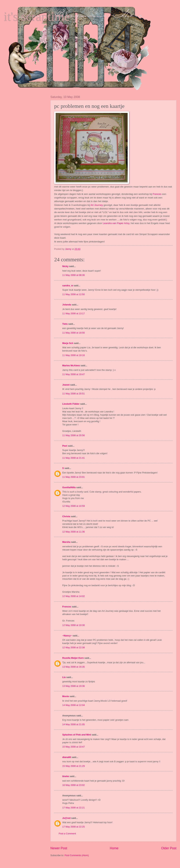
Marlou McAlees (71, 365)
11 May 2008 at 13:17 (74, 313)
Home (114, 848)
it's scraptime (37, 16)
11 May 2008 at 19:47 (74, 374)
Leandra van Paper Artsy (116, 223)
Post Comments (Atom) (77, 855)
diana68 (67, 757)
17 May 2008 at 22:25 (74, 827)
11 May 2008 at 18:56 (74, 333)
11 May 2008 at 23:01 (74, 477)
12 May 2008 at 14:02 (74, 596)
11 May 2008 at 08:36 (74, 275)
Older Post (169, 848)
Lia (64, 677)
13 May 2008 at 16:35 (74, 667)
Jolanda (67, 305)
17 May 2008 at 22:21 (74, 808)
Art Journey (97, 205)
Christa (66, 516)
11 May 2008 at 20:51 (74, 394)
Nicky (65, 266)
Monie (66, 696)
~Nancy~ (67, 636)
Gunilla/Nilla (69, 487)
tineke (66, 776)
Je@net (66, 818)
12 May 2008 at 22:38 (74, 647)
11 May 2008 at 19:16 (74, 355)
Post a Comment (67, 834)
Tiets (65, 324)
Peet (65, 446)
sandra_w (68, 286)
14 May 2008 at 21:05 (74, 724)
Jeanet (66, 385)
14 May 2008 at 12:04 (74, 705)
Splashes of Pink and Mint (77, 735)
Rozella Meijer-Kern (73, 658)
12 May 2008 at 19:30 (74, 625)
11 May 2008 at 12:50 (74, 294)
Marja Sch (68, 343)
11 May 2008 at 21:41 (74, 458)
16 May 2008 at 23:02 (74, 785)
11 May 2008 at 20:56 (74, 435)
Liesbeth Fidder (71, 404)
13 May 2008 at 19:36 (74, 686)
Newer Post (59, 848)
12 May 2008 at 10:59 (74, 506)
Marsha (66, 542)
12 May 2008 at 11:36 (74, 532)
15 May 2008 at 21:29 (74, 766)
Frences (157, 194)
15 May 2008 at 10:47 (74, 747)
